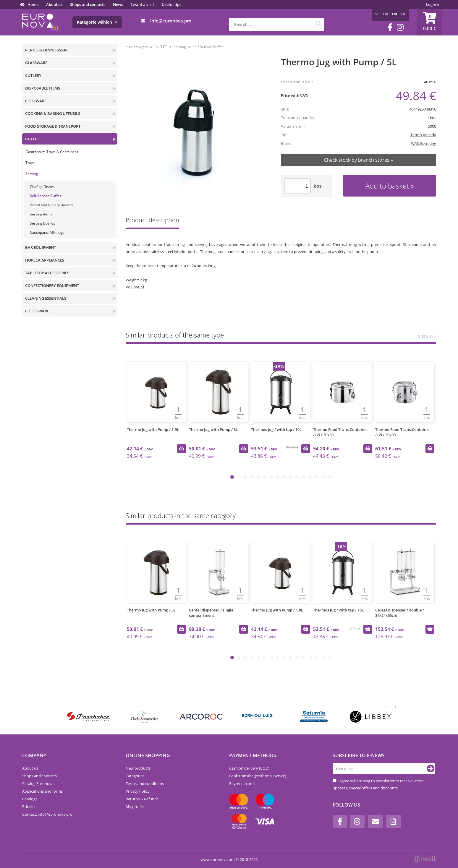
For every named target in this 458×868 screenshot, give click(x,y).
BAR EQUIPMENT (41, 247)
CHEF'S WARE (37, 311)
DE (404, 14)
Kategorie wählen (97, 22)
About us (54, 4)
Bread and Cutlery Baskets (52, 205)
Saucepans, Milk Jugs (47, 232)
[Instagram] (400, 27)
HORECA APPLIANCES (45, 260)
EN (395, 14)
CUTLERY (33, 75)
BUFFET (32, 139)
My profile (135, 807)
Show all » (427, 336)
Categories (135, 776)
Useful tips (171, 4)
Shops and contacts (88, 4)
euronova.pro (137, 47)
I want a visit (142, 4)
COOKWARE (36, 101)
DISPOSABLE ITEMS (43, 88)
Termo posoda (423, 135)
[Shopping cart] (430, 22)
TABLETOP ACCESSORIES (47, 273)
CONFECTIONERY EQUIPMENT (52, 285)
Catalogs (30, 799)
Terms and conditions (145, 783)
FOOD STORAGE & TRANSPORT (53, 126)
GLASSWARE (36, 63)
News (118, 4)
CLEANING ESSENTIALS (46, 298)
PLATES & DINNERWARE (47, 50)
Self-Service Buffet (46, 196)
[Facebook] (390, 27)
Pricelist (29, 807)
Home (33, 4)
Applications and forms (42, 791)
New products (138, 768)
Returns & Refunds (142, 799)
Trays (30, 163)
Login (433, 4)
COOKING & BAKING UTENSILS (53, 113)
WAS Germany (424, 143)
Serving (32, 174)
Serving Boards (42, 223)
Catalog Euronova (38, 783)
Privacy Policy (138, 791)
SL (377, 14)
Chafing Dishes (42, 187)
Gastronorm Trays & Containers (52, 152)
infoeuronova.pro (171, 21)
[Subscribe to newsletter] (431, 769)
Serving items (41, 214)
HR (386, 14)
